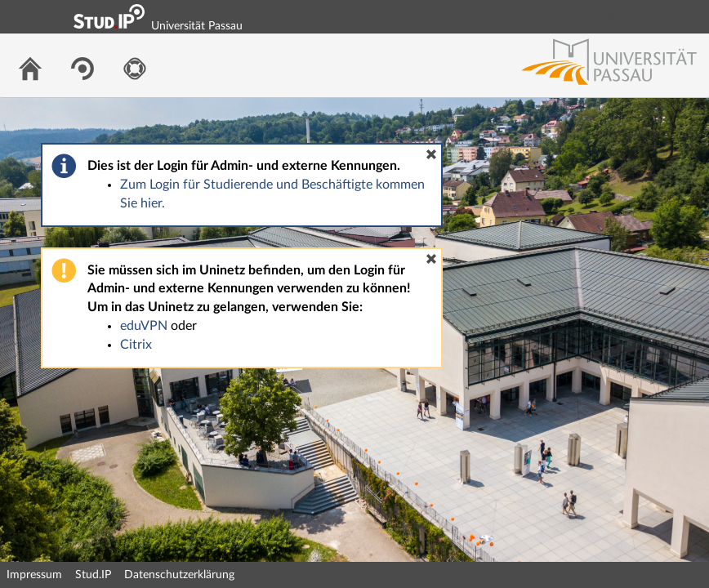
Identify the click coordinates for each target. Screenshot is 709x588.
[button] (431, 154)
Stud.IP (93, 575)
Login (689, 16)
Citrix (136, 345)
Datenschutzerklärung (179, 575)
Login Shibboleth (605, 16)
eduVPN (144, 326)
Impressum (34, 575)
